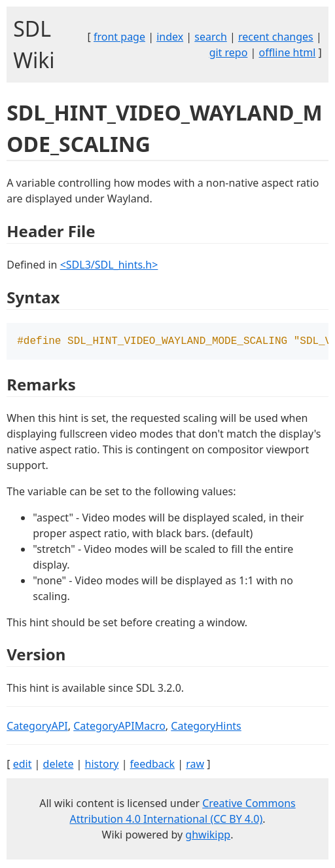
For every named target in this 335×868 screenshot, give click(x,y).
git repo (229, 52)
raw (195, 765)
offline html (288, 52)
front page (119, 37)
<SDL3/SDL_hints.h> (109, 265)
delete (59, 765)
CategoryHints (206, 727)
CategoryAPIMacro (119, 727)
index (170, 37)
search (211, 37)
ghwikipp (208, 836)
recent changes (276, 37)
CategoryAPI (37, 727)
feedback (152, 765)
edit (23, 765)
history (102, 765)
